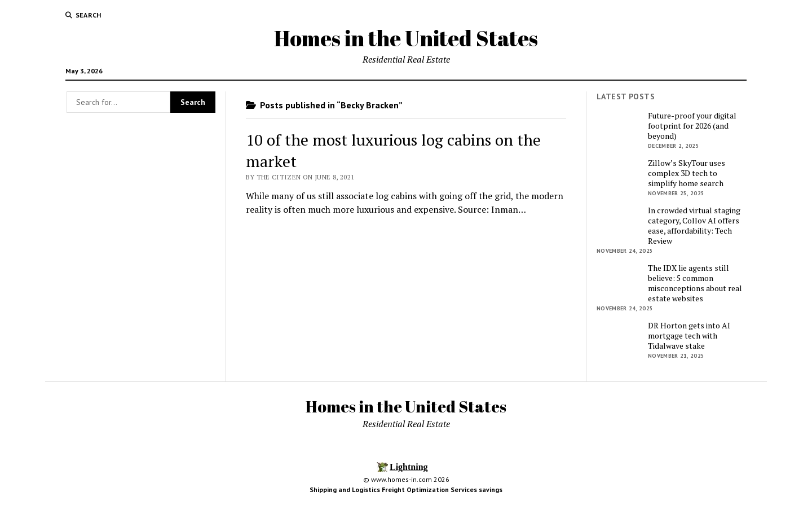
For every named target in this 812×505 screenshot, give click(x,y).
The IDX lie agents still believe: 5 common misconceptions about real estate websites (695, 283)
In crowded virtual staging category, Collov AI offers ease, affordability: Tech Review (694, 226)
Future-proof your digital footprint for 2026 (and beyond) (692, 126)
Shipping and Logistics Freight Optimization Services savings (406, 489)
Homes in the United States (406, 38)
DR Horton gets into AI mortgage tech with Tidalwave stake (689, 336)
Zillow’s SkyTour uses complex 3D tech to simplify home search (687, 173)
